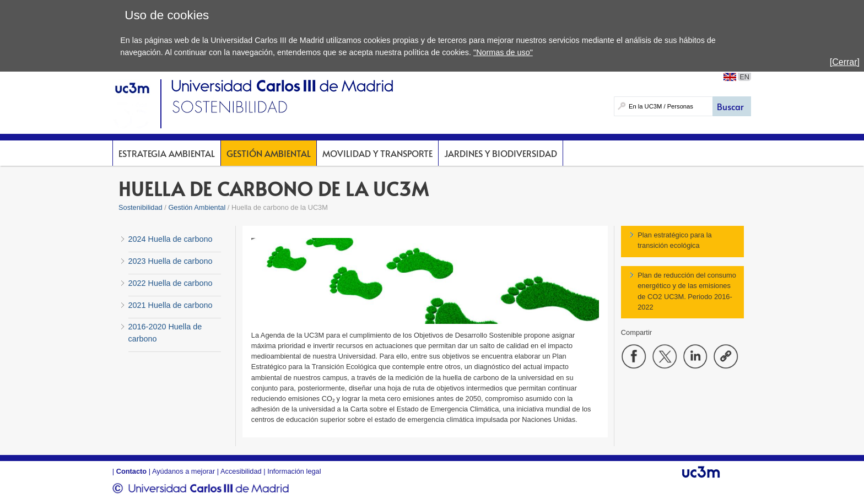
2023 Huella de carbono (171, 261)
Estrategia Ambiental (167, 153)
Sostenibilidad (141, 207)
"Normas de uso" (503, 52)
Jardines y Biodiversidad (501, 153)
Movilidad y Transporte (377, 153)
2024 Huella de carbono (171, 239)
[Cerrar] (845, 62)
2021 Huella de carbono (171, 305)
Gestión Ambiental (269, 153)
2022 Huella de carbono (171, 283)
